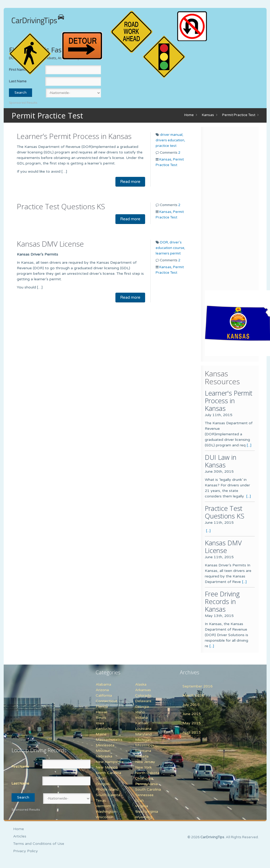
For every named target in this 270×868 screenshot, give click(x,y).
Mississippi (145, 745)
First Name (20, 767)
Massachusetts (109, 740)
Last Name (18, 81)
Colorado (143, 695)
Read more (130, 182)
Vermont (103, 806)
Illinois (101, 718)
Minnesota (105, 745)
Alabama (103, 684)
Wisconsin (105, 817)
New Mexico (107, 767)
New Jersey (145, 762)
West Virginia (147, 812)
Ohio (100, 778)
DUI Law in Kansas (221, 461)
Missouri (103, 751)
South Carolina (148, 789)
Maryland (143, 734)
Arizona (102, 690)
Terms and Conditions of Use (39, 844)
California (104, 695)
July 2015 (191, 705)
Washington (106, 812)
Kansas (208, 115)
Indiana (141, 718)
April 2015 (192, 732)
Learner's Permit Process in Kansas (229, 401)
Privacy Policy (26, 851)
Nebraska (104, 756)
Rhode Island (107, 789)
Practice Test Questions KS (61, 206)
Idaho (140, 712)
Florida (102, 707)
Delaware (143, 701)
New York (143, 767)
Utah (139, 800)
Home (189, 115)
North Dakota (147, 773)
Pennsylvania (146, 784)
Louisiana (143, 729)
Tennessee (144, 795)
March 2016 (193, 695)
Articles (20, 836)
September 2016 (198, 686)
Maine (101, 734)
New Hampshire (110, 762)
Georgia (142, 707)
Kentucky (104, 729)
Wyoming (144, 817)
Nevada (142, 756)
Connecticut (106, 701)
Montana (143, 751)
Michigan (143, 740)
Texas (101, 800)
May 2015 (192, 723)
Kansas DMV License (50, 244)
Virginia (142, 806)
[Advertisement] (237, 210)
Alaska (141, 684)
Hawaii (101, 712)
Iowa (100, 723)
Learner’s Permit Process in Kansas (74, 136)
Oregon (102, 784)
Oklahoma (144, 778)
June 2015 (192, 714)
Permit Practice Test (239, 115)
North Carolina (108, 773)
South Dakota (108, 795)
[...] (249, 445)
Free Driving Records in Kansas (222, 601)
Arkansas (143, 690)
